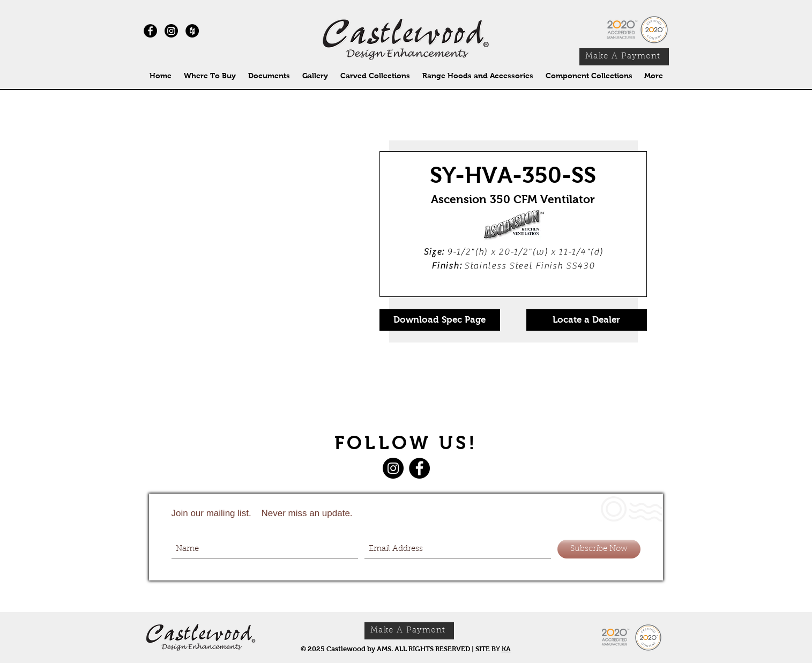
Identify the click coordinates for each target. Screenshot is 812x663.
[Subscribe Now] (599, 549)
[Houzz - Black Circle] (192, 31)
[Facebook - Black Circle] (150, 31)
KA (506, 649)
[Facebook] (419, 468)
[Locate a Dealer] (587, 320)
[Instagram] (171, 31)
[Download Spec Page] (440, 320)
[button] (375, 76)
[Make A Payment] (624, 57)
